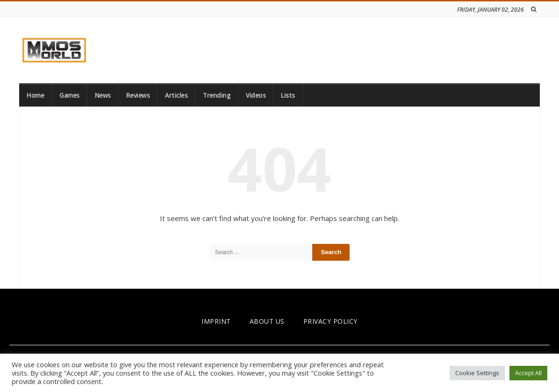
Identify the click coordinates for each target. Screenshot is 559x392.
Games (69, 95)
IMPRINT (216, 321)
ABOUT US (267, 321)
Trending (217, 95)
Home (35, 95)
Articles (176, 95)
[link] (54, 50)
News (103, 95)
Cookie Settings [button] (477, 373)
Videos (256, 95)
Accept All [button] (528, 373)
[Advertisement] (370, 49)
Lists (288, 95)
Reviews (138, 95)
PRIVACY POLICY (330, 321)
